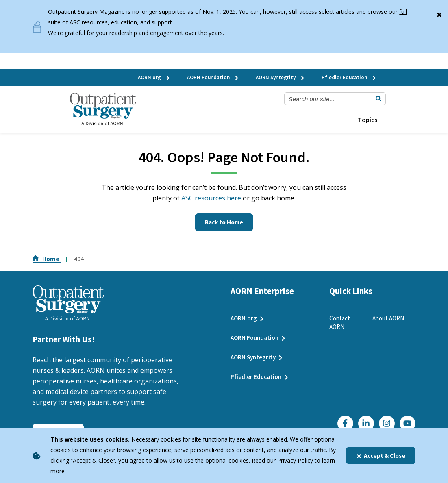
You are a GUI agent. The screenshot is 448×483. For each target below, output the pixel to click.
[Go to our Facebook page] (345, 423)
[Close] (439, 13)
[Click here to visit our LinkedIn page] (366, 423)
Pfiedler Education (349, 77)
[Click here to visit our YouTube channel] (408, 423)
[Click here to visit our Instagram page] (387, 423)
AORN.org (154, 77)
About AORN (388, 318)
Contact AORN (340, 322)
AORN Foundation (213, 77)
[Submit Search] (378, 99)
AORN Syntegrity (281, 77)
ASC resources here (211, 198)
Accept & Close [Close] (381, 456)
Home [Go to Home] (47, 259)
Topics (368, 120)
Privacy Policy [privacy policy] (295, 460)
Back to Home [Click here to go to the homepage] (224, 222)
